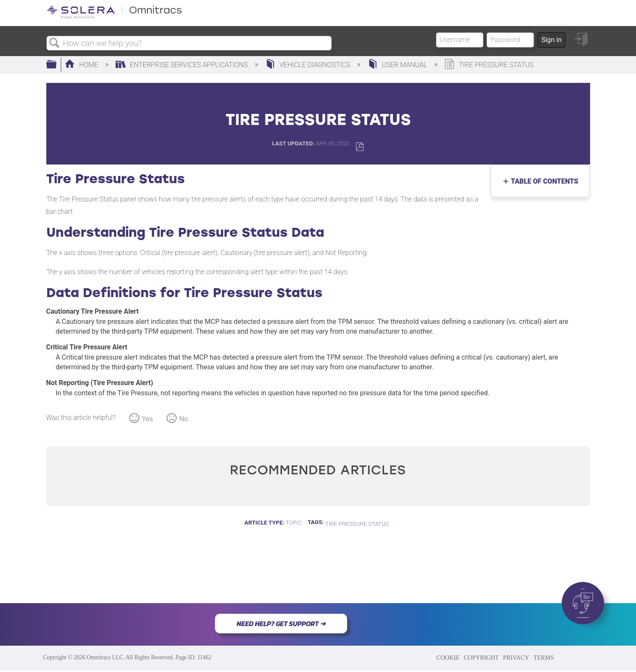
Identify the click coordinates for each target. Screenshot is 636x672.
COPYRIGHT (481, 658)
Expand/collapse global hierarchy (57, 65)
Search (55, 43)
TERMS (543, 658)
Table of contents (543, 181)
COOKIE (448, 658)
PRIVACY (516, 658)
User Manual (398, 65)
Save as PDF (360, 147)
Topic (294, 522)
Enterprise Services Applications (182, 65)
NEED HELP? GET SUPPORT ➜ (281, 624)
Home (82, 65)
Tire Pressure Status (357, 524)
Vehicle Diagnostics (308, 65)
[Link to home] (114, 17)
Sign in (551, 40)
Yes (147, 419)
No (184, 419)
